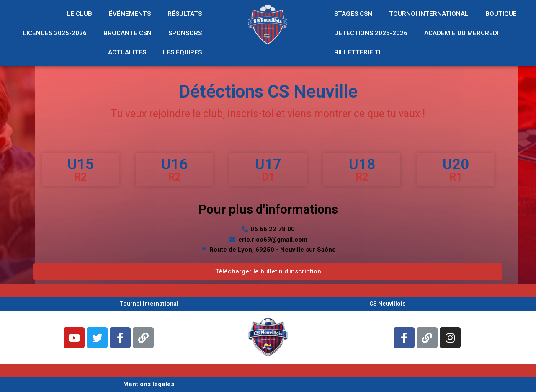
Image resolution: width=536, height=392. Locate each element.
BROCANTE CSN (128, 33)
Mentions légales (149, 384)
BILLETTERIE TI (357, 52)
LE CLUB (79, 14)
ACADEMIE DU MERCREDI (461, 33)
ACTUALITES (127, 52)
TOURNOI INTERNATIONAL (429, 14)
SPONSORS (185, 33)
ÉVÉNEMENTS (130, 14)
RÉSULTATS (185, 14)
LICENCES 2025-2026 (55, 33)
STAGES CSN (353, 14)
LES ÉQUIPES (182, 52)
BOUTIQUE (501, 14)
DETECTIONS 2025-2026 (371, 33)
